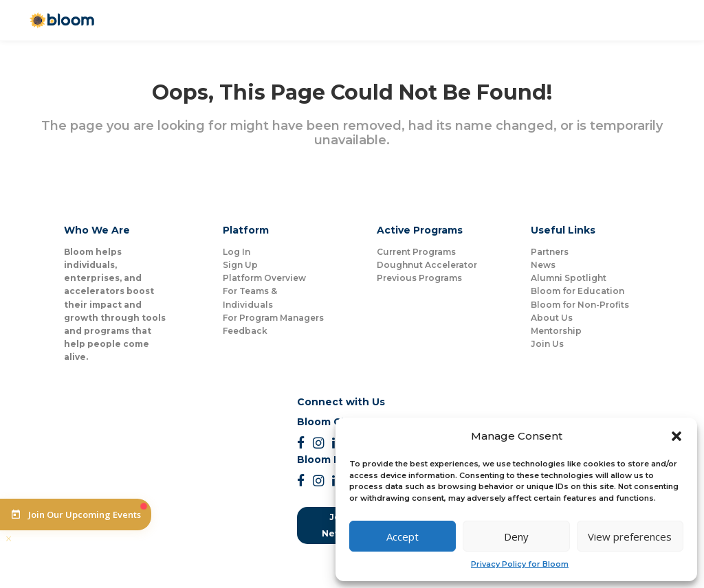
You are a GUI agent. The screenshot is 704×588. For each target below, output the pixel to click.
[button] (676, 436)
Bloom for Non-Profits (580, 305)
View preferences (630, 536)
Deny (516, 536)
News (543, 265)
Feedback (245, 331)
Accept (403, 536)
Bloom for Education (577, 291)
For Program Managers (273, 318)
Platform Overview (264, 278)
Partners (550, 252)
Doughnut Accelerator (427, 265)
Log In (236, 252)
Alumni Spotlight (569, 278)
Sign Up (240, 265)
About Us (552, 318)
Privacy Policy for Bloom (520, 564)
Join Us (547, 344)
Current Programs (416, 252)
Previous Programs (419, 278)
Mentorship (556, 331)
